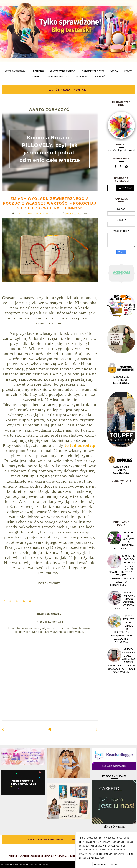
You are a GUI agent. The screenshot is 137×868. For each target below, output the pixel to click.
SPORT (128, 71)
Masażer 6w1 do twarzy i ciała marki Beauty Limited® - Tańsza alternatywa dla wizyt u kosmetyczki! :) (122, 570)
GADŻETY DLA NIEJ (93, 71)
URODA (36, 76)
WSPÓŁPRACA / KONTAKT (68, 90)
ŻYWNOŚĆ (99, 76)
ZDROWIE (81, 76)
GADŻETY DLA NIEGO (63, 71)
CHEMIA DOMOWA (16, 71)
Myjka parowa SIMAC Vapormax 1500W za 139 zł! (125, 600)
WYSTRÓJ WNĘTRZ (58, 76)
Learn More (100, 864)
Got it (114, 864)
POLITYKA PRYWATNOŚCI (46, 840)
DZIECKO (38, 71)
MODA (114, 71)
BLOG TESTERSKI (29, 864)
